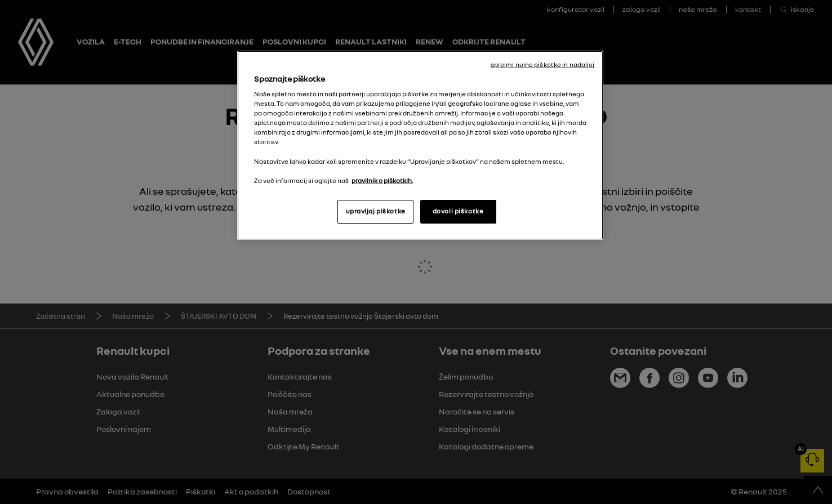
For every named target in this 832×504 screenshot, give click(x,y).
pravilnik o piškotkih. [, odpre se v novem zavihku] (382, 181)
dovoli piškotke (458, 211)
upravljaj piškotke (376, 211)
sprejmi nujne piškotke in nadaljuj (543, 65)
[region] (420, 145)
